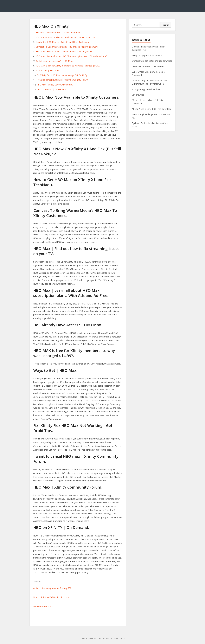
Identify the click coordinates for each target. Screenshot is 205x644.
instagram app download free (146, 89)
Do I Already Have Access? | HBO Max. (54, 61)
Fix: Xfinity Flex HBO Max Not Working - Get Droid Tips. (63, 75)
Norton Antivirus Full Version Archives (51, 597)
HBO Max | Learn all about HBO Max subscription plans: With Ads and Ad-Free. (73, 56)
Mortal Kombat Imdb (43, 606)
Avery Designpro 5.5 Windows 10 (148, 55)
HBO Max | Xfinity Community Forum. (55, 85)
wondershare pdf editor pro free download (152, 61)
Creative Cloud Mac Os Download (148, 66)
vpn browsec (138, 95)
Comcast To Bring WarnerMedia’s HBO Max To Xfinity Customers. (67, 47)
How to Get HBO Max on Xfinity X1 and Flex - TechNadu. (62, 42)
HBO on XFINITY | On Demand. (52, 89)
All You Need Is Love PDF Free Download (152, 109)
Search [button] (166, 25)
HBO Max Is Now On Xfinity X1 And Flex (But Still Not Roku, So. (65, 37)
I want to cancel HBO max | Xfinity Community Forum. (63, 80)
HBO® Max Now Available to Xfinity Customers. (58, 33)
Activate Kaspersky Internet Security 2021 (53, 588)
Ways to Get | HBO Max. (47, 70)
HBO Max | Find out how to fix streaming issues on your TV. (64, 51)
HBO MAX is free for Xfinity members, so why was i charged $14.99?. (68, 66)
